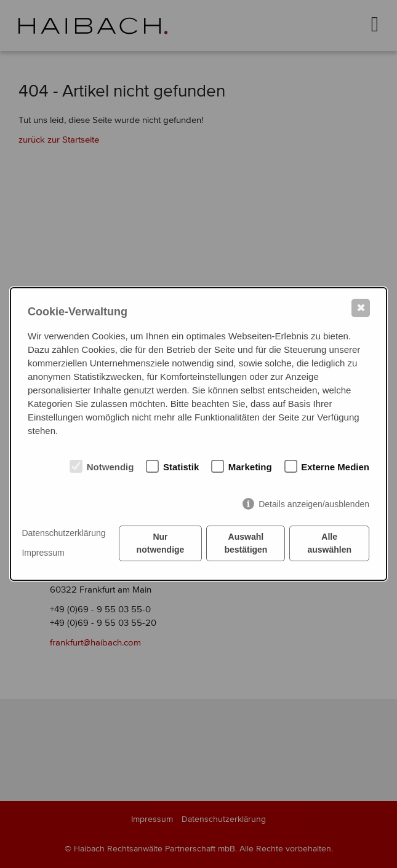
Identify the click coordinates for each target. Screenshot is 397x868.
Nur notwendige (161, 543)
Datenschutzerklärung (63, 533)
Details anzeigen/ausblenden (314, 504)
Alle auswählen (329, 543)
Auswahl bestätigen (246, 543)
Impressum (43, 553)
